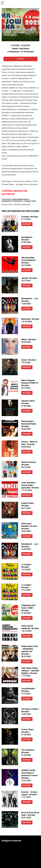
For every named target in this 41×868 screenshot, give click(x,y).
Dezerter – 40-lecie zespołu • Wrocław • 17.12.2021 (29, 795)
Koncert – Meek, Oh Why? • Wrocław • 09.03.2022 (29, 444)
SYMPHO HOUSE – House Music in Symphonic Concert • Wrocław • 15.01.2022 (30, 775)
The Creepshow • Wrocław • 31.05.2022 (28, 752)
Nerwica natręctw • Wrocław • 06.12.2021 (29, 465)
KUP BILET (27, 224)
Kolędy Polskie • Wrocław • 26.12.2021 (28, 506)
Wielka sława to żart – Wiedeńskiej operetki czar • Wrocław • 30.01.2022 (30, 651)
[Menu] (3, 3)
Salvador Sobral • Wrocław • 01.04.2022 (28, 403)
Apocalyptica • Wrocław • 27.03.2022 (27, 240)
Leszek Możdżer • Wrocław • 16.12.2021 (28, 691)
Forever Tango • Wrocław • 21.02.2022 (28, 732)
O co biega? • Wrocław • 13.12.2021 (27, 567)
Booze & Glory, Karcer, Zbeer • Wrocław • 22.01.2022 (30, 815)
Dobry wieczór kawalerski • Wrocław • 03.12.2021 (30, 628)
